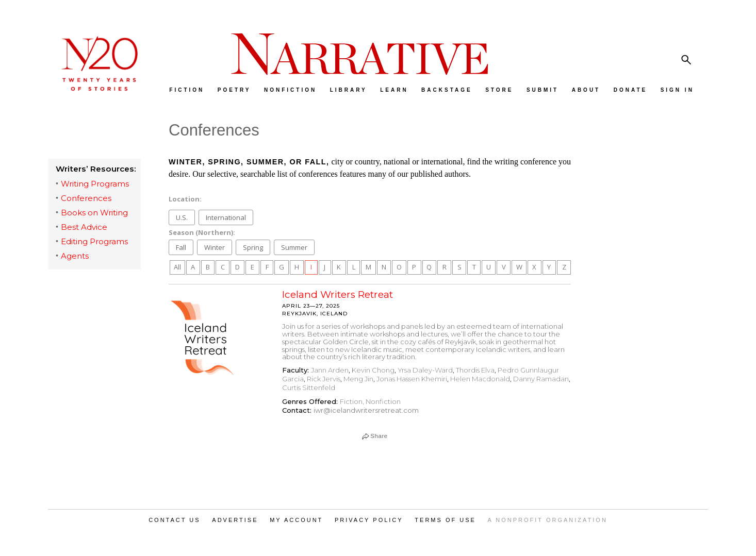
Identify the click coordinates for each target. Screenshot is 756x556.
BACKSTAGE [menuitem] (447, 90)
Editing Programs (94, 241)
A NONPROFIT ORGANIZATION (548, 520)
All (177, 267)
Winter (215, 247)
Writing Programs (95, 184)
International (226, 217)
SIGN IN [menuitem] (677, 90)
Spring (253, 247)
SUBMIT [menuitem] (543, 90)
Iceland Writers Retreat (338, 294)
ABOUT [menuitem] (586, 90)
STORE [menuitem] (499, 90)
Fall (181, 247)
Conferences (86, 198)
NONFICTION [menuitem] (290, 90)
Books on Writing (94, 213)
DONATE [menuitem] (630, 90)
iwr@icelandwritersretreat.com (366, 410)
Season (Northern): (202, 232)
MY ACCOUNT (296, 520)
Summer (294, 247)
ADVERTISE (235, 520)
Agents (75, 256)
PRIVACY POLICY (369, 520)
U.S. (182, 217)
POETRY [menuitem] (234, 90)
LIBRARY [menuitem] (349, 90)
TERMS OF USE (445, 520)
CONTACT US (175, 520)
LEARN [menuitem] (394, 90)
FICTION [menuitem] (187, 90)
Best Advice (84, 227)
